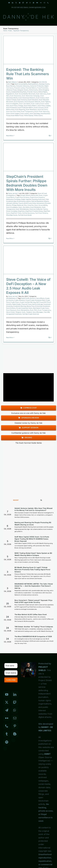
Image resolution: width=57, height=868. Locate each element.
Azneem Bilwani (25, 195)
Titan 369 (47, 312)
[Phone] (7, 726)
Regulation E (10, 94)
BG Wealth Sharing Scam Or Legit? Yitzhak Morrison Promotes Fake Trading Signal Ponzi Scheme (32, 570)
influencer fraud (11, 90)
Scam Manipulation (23, 310)
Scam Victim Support (13, 114)
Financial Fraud (26, 304)
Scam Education (33, 100)
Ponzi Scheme (11, 308)
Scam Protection (12, 108)
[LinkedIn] (15, 694)
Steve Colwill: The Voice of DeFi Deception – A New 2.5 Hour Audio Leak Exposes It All (28, 286)
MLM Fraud (28, 203)
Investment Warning (20, 306)
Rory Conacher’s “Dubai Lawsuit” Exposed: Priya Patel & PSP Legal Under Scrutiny (33, 601)
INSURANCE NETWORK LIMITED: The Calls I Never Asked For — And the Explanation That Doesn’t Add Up (34, 586)
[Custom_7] (5, 748)
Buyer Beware (11, 86)
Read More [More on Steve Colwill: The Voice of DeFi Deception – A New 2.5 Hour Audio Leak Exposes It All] (10, 337)
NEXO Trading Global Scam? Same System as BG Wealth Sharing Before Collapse (33, 554)
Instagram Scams (23, 90)
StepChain (21, 211)
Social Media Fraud (17, 115)
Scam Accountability (41, 205)
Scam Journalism (25, 104)
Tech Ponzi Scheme (41, 213)
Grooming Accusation (24, 201)
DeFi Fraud (40, 302)
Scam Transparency (27, 112)
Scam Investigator (12, 207)
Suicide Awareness (28, 213)
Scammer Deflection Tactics (39, 209)
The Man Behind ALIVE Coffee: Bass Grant (31, 614)
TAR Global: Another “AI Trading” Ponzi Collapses (34, 627)
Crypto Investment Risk (37, 300)
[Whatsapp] (15, 710)
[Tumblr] (7, 734)
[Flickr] (7, 718)
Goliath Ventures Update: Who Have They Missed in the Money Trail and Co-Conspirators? (34, 509)
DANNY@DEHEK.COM (37, 7)
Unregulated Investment (14, 314)
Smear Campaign (12, 211)
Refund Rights (43, 92)
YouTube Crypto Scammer (31, 314)
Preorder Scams (32, 92)
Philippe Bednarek (18, 205)
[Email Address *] (11, 673)
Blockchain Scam (37, 195)
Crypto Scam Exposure (37, 197)
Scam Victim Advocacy (42, 112)
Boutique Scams (44, 84)
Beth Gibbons (13, 82)
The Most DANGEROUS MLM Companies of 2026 (33, 636)
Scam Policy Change (16, 106)
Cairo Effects (40, 298)
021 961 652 (19, 7)
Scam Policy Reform (30, 106)
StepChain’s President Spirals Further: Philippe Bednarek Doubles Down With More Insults (27, 183)
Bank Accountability (21, 84)
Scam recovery (39, 108)
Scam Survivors (43, 110)
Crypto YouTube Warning (28, 302)
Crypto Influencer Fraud (22, 300)
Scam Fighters (46, 102)
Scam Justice (35, 104)
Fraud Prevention (43, 88)
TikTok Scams (38, 115)
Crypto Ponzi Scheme (22, 197)
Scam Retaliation (36, 207)
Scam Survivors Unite (13, 112)
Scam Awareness (15, 96)
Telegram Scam (20, 312)
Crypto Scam (15, 302)
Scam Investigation (12, 104)
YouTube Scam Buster (25, 215)
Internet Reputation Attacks (40, 201)
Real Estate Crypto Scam (41, 308)
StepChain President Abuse (34, 211)
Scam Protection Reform (25, 108)
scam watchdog (35, 114)
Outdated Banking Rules (19, 92)
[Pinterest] (15, 726)
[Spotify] (7, 742)
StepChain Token (16, 213)
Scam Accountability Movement (25, 94)
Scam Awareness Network (27, 98)
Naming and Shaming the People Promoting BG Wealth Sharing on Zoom (33, 524)
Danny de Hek (13, 193)
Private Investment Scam (24, 308)
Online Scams (33, 90)
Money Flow (31, 306)
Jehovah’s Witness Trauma (15, 203)
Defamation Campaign (13, 199)
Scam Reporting (20, 110)
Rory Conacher (29, 205)
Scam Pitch (34, 310)
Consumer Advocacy (23, 86)
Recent (16, 500)
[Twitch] (15, 702)
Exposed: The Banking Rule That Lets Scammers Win (28, 74)
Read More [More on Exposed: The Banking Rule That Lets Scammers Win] (10, 136)
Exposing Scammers (38, 199)
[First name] (11, 666)
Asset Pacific (25, 298)
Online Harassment (38, 203)
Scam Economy (22, 100)
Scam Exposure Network (32, 102)
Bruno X (33, 298)
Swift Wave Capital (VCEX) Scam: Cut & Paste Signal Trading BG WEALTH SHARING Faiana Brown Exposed (32, 539)
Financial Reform (31, 88)
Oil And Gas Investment (42, 306)
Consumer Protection (37, 86)
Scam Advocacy (41, 94)
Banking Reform (33, 84)
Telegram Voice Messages (35, 312)
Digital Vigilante (26, 199)
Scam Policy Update (44, 106)
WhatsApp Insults (12, 215)
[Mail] (15, 718)
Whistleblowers (11, 298)
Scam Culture (40, 98)
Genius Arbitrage (37, 304)
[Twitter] (7, 702)
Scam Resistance (31, 110)
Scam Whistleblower (22, 209)
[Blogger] (15, 734)
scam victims (25, 114)
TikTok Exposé (28, 115)
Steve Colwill (10, 312)
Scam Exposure (19, 102)
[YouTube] (7, 694)
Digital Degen (17, 304)
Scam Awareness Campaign (31, 96)
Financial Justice (19, 88)
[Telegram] (7, 710)
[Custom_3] (13, 740)
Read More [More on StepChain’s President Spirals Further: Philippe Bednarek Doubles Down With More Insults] (10, 238)
